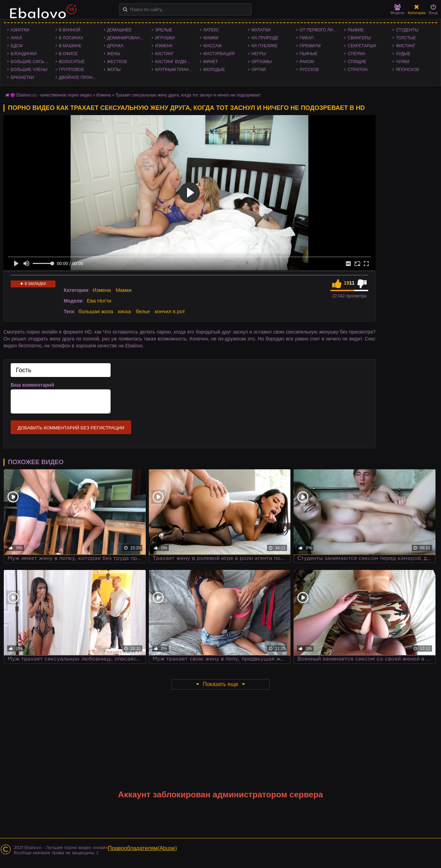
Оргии (259, 70)
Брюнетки (22, 78)
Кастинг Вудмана (175, 62)
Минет (211, 62)
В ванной (70, 30)
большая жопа (96, 311)
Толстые (406, 38)
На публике (265, 46)
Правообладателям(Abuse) (142, 848)
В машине (70, 46)
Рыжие (356, 30)
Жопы (114, 70)
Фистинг (406, 46)
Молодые (214, 70)
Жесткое (117, 62)
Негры (259, 54)
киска (124, 311)
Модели (398, 9)
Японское (408, 70)
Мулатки (261, 30)
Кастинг (164, 54)
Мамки (211, 38)
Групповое (71, 70)
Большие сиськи (30, 62)
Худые (403, 54)
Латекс (211, 30)
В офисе (68, 54)
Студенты (407, 30)
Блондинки (24, 54)
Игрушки (165, 38)
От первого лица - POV (320, 30)
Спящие (357, 62)
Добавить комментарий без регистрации (71, 428)
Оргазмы (262, 62)
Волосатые (72, 62)
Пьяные (309, 54)
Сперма (356, 54)
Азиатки (20, 30)
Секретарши (362, 46)
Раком (307, 62)
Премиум (310, 46)
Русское (310, 70)
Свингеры (359, 38)
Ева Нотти (99, 301)
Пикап (307, 38)
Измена (164, 46)
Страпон (357, 70)
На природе (265, 38)
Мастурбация (219, 54)
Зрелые (164, 30)
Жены (114, 54)
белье (143, 311)
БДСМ (17, 46)
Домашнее (119, 30)
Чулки (403, 62)
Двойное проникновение (80, 78)
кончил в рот (170, 311)
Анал (16, 38)
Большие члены (29, 70)
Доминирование (126, 38)
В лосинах (71, 38)
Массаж (213, 46)
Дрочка (115, 46)
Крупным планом (175, 70)
